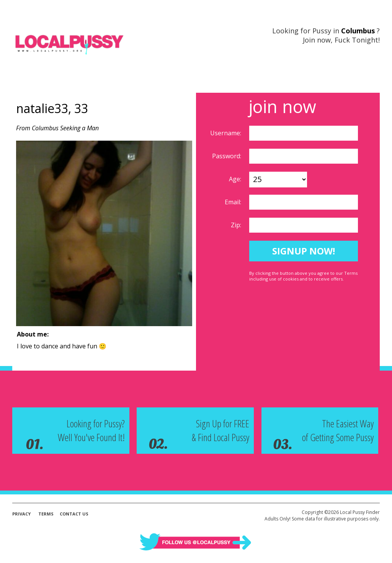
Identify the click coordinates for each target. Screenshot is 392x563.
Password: (227, 156)
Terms (46, 514)
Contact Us (74, 514)
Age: (236, 179)
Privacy (21, 514)
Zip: (237, 225)
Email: (234, 202)
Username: (226, 133)
